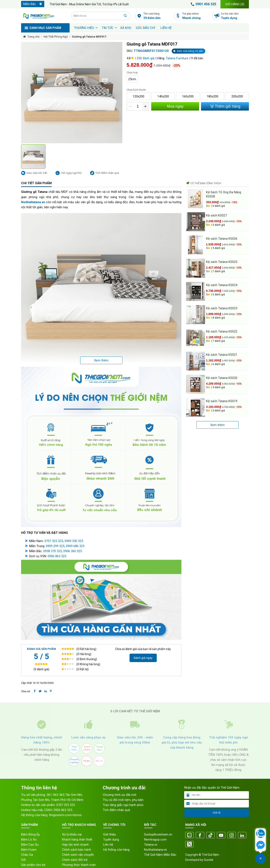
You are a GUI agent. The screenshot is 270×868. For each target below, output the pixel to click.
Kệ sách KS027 (217, 215)
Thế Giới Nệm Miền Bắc (160, 846)
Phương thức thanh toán (79, 856)
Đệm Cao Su (30, 836)
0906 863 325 (57, 548)
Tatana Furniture (177, 58)
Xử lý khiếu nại (72, 826)
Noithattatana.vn (155, 841)
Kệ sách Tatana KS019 (222, 401)
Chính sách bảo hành (77, 841)
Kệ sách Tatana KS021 (222, 355)
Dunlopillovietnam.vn (158, 826)
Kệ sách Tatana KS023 (222, 308)
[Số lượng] (138, 106)
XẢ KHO (126, 28)
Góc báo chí (145, 28)
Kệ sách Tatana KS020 (222, 378)
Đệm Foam (29, 841)
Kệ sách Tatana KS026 (222, 239)
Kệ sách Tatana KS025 (222, 262)
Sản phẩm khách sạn (36, 861)
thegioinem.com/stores (65, 806)
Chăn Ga (27, 846)
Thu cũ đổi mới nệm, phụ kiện (123, 791)
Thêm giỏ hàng (225, 106)
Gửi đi (216, 804)
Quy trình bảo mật (74, 861)
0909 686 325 (75, 537)
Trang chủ (33, 37)
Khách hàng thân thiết (77, 831)
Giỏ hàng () (235, 4)
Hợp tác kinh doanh (75, 836)
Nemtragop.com (155, 831)
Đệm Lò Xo (29, 831)
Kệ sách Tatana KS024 (222, 285)
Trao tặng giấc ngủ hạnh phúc (123, 796)
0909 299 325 (55, 537)
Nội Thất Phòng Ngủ (56, 37)
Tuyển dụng (111, 831)
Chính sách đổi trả (75, 851)
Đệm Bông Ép (30, 826)
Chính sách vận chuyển (78, 846)
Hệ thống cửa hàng (116, 841)
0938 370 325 (53, 542)
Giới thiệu (110, 826)
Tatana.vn (151, 836)
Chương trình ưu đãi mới (119, 786)
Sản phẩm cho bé (33, 856)
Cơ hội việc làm (235, 16)
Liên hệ (166, 28)
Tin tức (108, 28)
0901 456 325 (203, 4)
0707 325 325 (54, 532)
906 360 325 (73, 542)
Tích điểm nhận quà (116, 801)
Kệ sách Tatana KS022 (222, 331)
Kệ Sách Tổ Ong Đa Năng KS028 (224, 194)
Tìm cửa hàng (157, 16)
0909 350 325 (74, 532)
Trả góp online (196, 16)
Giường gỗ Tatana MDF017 (89, 37)
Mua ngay (175, 106)
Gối (23, 851)
